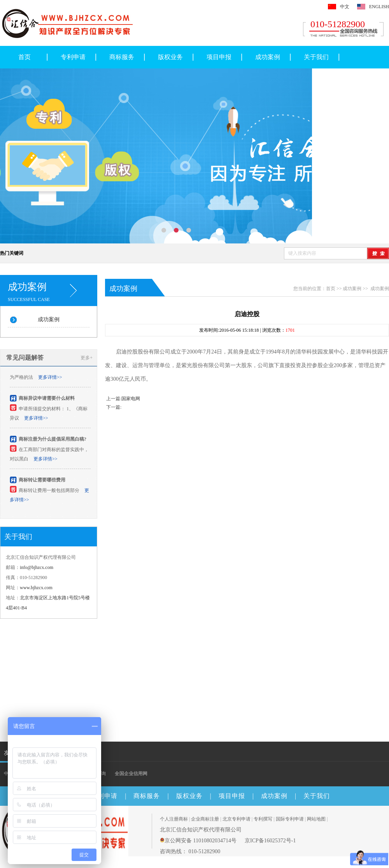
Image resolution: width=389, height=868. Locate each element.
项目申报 (219, 57)
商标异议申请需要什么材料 (47, 399)
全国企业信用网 (131, 773)
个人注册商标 (174, 819)
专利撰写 (263, 819)
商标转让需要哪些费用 (42, 481)
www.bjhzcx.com (36, 588)
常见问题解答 (25, 358)
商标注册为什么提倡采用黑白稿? (53, 440)
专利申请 (73, 57)
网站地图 (316, 819)
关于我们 (316, 57)
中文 (345, 7)
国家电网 (131, 399)
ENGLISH (379, 7)
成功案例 (268, 57)
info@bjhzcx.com (37, 567)
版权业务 (170, 57)
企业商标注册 (205, 819)
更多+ (87, 358)
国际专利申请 (290, 819)
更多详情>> (50, 378)
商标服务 (122, 57)
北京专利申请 (237, 819)
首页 (25, 57)
